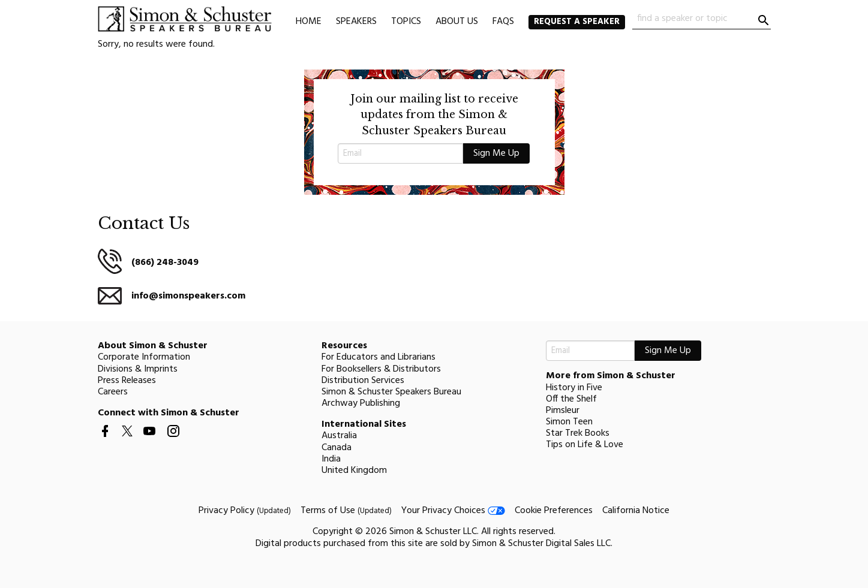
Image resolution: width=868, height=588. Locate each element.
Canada (337, 448)
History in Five (574, 388)
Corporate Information (144, 357)
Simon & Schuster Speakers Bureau (391, 392)
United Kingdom (354, 471)
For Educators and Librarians (379, 357)
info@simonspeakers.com (188, 296)
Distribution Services (363, 381)
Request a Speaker (577, 22)
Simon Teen (569, 422)
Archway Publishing (361, 403)
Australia (339, 436)
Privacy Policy (245, 511)
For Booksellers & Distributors (381, 369)
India (331, 459)
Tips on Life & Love (585, 445)
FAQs (503, 22)
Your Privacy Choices (453, 511)
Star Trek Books (578, 433)
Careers (113, 392)
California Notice (636, 511)
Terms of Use (346, 511)
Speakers (356, 22)
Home (309, 22)
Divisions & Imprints (138, 369)
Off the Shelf (571, 399)
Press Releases (127, 381)
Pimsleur (563, 411)
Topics (406, 22)
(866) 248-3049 (165, 263)
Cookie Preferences (554, 511)
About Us (457, 22)
